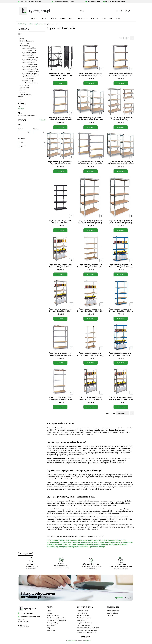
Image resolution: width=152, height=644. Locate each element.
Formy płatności (82, 613)
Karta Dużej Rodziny (83, 625)
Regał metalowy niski (28, 62)
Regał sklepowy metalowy (30, 76)
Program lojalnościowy (84, 623)
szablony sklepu (72, 640)
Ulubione (110, 615)
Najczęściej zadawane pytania (87, 632)
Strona (121, 38)
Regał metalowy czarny (29, 53)
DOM (20, 34)
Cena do (36, 129)
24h (22, 142)
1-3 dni (23, 146)
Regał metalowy (39, 24)
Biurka (22, 39)
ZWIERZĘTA (22, 104)
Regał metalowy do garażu (30, 71)
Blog (48, 628)
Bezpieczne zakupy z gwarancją (87, 630)
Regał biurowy (24, 85)
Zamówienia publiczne (84, 618)
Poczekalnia (24, 90)
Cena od (20, 129)
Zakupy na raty (82, 620)
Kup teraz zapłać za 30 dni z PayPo (88, 628)
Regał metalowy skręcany (30, 67)
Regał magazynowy (28, 78)
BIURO (30, 24)
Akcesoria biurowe (26, 95)
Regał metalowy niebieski (30, 57)
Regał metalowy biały (28, 55)
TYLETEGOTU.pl (22, 24)
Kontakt (49, 613)
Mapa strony (51, 630)
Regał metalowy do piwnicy (30, 74)
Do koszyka (60, 83)
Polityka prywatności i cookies (56, 618)
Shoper (87, 640)
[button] (121, 11)
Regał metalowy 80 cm (29, 48)
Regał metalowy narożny (30, 64)
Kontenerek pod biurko (27, 41)
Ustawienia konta (113, 613)
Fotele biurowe (24, 43)
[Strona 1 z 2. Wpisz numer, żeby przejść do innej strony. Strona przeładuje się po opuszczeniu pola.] (125, 38)
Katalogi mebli (51, 625)
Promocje (21, 109)
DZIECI (20, 99)
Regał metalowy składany (30, 69)
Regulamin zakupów (53, 615)
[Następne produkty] (122, 413)
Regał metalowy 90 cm (29, 50)
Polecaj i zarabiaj (52, 623)
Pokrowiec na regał (28, 81)
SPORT (20, 102)
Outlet (20, 106)
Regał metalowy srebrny (29, 60)
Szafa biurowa (24, 88)
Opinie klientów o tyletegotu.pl (56, 620)
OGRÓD (20, 97)
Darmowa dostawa (83, 611)
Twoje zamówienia (113, 611)
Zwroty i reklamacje (83, 615)
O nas (49, 611)
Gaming (22, 92)
